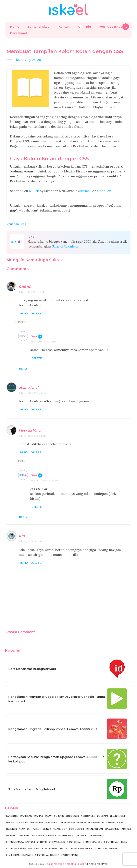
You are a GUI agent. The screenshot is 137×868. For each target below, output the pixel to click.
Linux (48, 829)
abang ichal (29, 388)
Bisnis (60, 816)
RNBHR (25, 287)
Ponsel (12, 835)
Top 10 (42, 842)
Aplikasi (27, 816)
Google (23, 822)
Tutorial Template (20, 855)
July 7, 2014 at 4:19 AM (43, 342)
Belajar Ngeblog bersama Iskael (64, 864)
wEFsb (34, 191)
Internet (53, 822)
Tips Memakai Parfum (21, 842)
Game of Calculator (65, 246)
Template (66, 835)
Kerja (82, 822)
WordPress (70, 855)
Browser (89, 816)
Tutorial (75, 842)
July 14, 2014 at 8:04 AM (44, 480)
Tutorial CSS (17, 224)
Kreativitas (116, 822)
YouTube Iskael (111, 27)
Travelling (58, 842)
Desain (103, 816)
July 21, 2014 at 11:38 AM (33, 541)
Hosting (37, 822)
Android (13, 816)
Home (15, 27)
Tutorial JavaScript (50, 848)
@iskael (85, 191)
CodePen (104, 191)
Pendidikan (95, 829)
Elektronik (119, 816)
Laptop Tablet (31, 829)
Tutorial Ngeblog (109, 848)
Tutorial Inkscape (20, 848)
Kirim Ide (84, 27)
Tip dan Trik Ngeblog (91, 835)
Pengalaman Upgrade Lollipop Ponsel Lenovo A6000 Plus (53, 729)
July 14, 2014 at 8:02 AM (33, 436)
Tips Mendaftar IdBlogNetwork (32, 789)
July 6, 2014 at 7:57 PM (32, 292)
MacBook (61, 829)
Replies (20, 322)
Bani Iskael (18, 33)
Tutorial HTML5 (116, 842)
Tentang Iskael (39, 27)
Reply (24, 314)
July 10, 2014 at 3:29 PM (33, 393)
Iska (34, 336)
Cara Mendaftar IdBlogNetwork (32, 669)
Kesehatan (97, 822)
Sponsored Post (45, 835)
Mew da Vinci (30, 430)
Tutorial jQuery (48, 855)
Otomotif (78, 829)
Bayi (50, 816)
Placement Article (119, 829)
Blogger (73, 816)
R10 (22, 536)
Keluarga (68, 822)
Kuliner (12, 829)
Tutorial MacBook (80, 848)
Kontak (64, 27)
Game (11, 822)
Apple (40, 816)
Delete (36, 314)
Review (25, 835)
